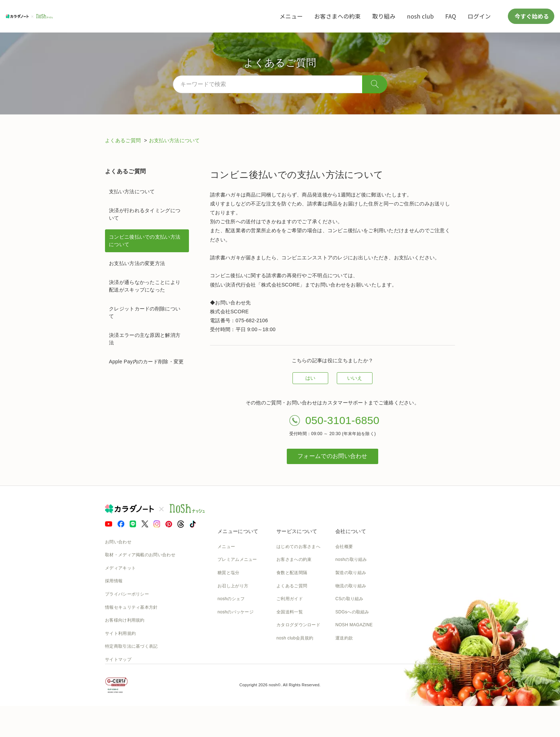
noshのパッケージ (236, 612)
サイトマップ (118, 659)
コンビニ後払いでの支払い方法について (145, 241)
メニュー (291, 16)
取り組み (384, 16)
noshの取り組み (351, 559)
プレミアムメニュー (237, 559)
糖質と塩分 (229, 573)
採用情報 (114, 581)
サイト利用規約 (120, 633)
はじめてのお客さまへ (298, 547)
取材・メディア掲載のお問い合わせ (140, 555)
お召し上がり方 (233, 586)
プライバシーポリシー (127, 594)
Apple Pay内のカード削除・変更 (146, 362)
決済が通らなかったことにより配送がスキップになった (145, 286)
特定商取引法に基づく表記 (131, 646)
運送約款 (344, 638)
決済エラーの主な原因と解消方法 (145, 339)
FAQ (451, 16)
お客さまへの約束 (337, 16)
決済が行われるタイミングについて (145, 214)
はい (311, 378)
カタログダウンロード (298, 625)
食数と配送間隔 (292, 573)
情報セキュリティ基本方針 (131, 607)
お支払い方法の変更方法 (137, 263)
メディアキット (120, 568)
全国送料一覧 (290, 612)
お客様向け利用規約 (125, 620)
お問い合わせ (118, 542)
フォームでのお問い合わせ (332, 456)
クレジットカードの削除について (145, 312)
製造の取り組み (351, 573)
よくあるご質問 (124, 140)
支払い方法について (132, 191)
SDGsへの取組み (352, 612)
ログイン (479, 16)
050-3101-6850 (342, 420)
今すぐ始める (531, 16)
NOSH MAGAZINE (354, 625)
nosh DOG (346, 651)
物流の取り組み (351, 586)
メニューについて (238, 531)
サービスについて (297, 531)
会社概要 (344, 547)
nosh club (421, 16)
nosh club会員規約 (295, 638)
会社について (351, 531)
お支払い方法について (174, 140)
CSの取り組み (349, 599)
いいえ (355, 378)
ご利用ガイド (290, 599)
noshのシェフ (231, 599)
